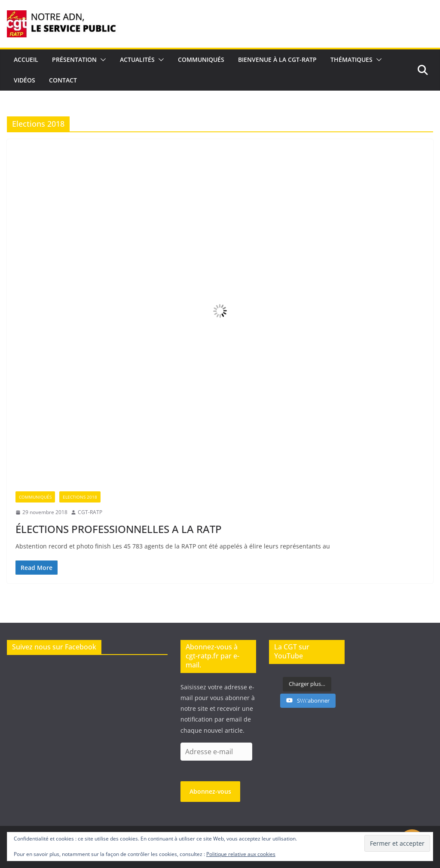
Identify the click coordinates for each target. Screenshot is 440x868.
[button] (101, 60)
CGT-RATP (90, 512)
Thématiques (351, 59)
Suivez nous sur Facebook (54, 647)
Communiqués (201, 59)
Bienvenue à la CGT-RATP (277, 59)
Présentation (74, 59)
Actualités (137, 59)
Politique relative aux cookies (241, 854)
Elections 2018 (80, 497)
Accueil (26, 59)
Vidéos (24, 80)
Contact (63, 80)
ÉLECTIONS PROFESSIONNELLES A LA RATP (119, 529)
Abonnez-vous (210, 791)
